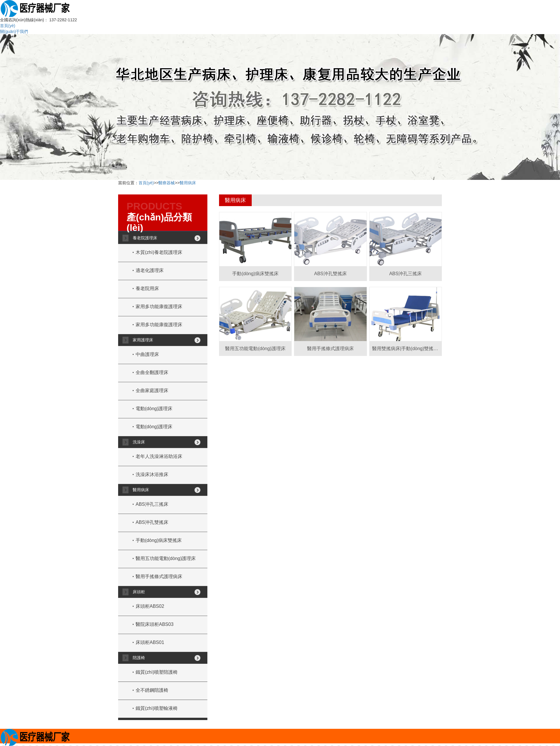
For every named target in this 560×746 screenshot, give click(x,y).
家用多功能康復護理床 (159, 307)
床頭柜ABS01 (150, 642)
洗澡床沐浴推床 (152, 474)
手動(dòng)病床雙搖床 (159, 540)
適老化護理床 (150, 270)
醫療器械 (167, 183)
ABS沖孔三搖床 (152, 504)
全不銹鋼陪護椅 (152, 690)
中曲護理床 (147, 354)
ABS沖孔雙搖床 (152, 522)
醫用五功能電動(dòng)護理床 (166, 558)
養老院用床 (147, 288)
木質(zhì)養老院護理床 (159, 252)
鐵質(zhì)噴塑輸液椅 (157, 708)
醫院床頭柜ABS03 (155, 624)
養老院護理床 (145, 238)
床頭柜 (139, 592)
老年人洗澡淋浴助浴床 (159, 456)
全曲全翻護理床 (152, 372)
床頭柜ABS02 (150, 606)
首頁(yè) (8, 26)
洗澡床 (139, 442)
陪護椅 (139, 658)
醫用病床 (188, 183)
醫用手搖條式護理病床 (159, 576)
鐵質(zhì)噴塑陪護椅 (157, 672)
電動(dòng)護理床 (154, 409)
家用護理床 (143, 340)
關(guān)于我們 (14, 31)
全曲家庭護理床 (152, 390)
